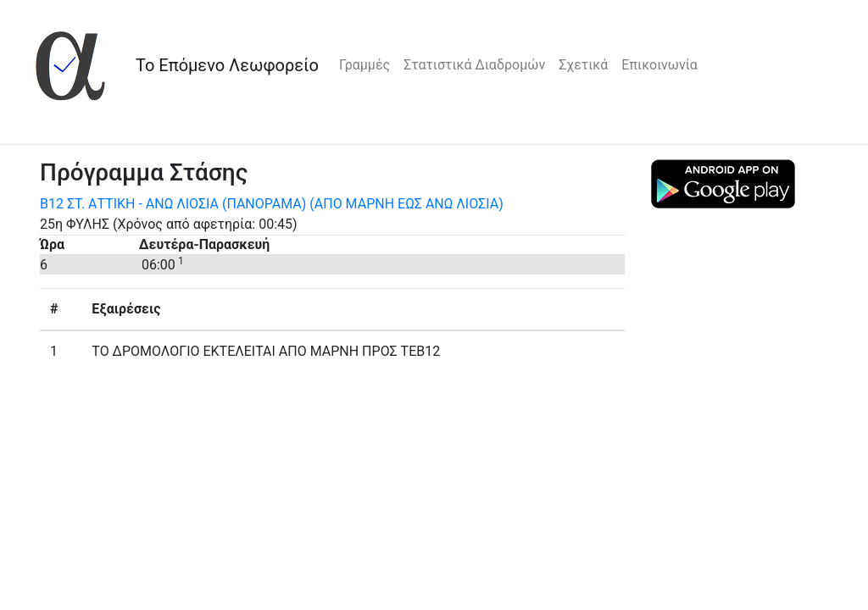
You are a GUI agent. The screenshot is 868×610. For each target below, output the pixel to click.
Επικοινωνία (659, 65)
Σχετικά (583, 65)
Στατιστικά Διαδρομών (474, 65)
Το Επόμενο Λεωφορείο (227, 65)
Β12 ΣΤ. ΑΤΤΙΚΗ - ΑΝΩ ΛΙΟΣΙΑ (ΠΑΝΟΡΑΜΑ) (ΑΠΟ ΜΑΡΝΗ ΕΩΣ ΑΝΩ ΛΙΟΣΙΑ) (272, 204)
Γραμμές (364, 65)
